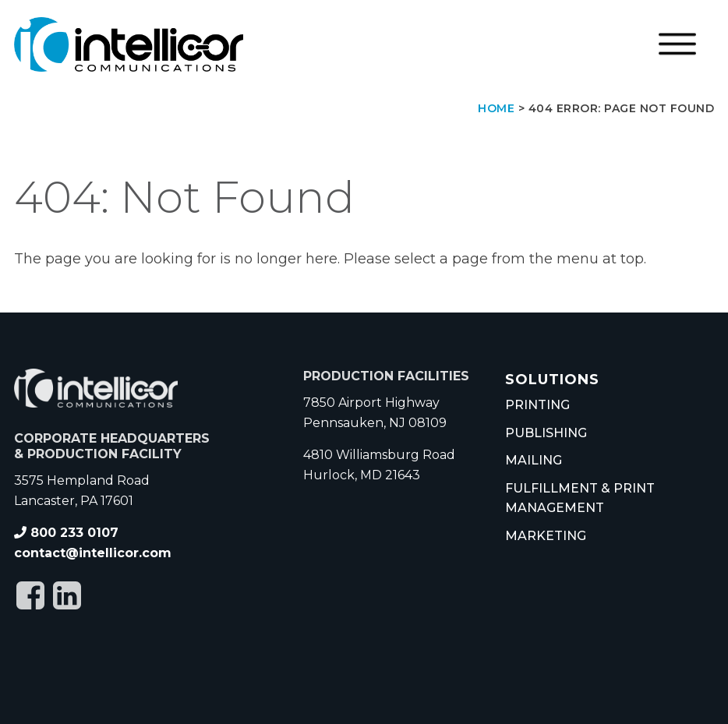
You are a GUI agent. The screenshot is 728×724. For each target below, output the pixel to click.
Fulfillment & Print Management (580, 498)
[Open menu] (677, 44)
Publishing (546, 433)
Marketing (546, 536)
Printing (537, 405)
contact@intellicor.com (93, 553)
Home (496, 108)
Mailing (534, 460)
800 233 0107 (66, 533)
